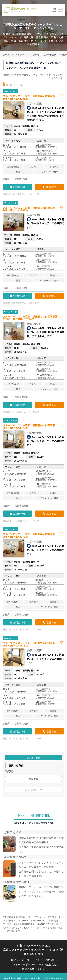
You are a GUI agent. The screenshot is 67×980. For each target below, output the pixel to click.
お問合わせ (19, 187)
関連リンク (18, 960)
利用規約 (51, 960)
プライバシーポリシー (23, 964)
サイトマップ (35, 960)
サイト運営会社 (48, 964)
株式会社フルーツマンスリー (27, 194)
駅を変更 (33, 779)
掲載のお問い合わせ (33, 969)
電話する (51, 187)
